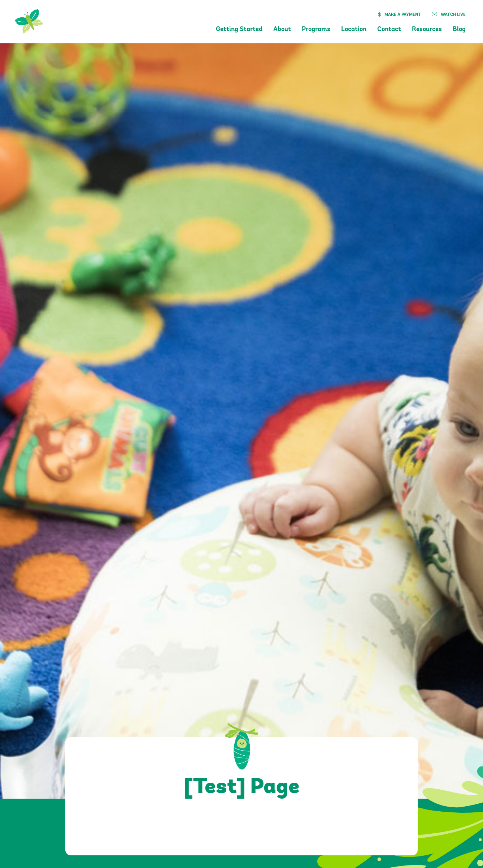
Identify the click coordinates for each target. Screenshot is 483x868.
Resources (427, 30)
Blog (459, 30)
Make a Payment (403, 15)
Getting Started (239, 30)
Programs (316, 30)
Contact (389, 30)
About (282, 30)
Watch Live (453, 15)
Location (354, 30)
